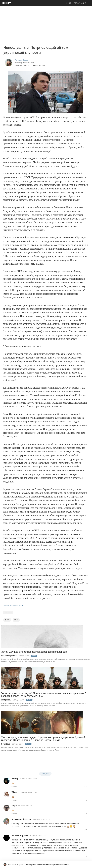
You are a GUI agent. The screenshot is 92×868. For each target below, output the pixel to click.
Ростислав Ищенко (13, 606)
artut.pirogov (6, 700)
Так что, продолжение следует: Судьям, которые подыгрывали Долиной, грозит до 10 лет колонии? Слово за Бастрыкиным (43, 739)
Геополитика (8, 613)
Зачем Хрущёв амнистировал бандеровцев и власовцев (34, 652)
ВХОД (69, 3)
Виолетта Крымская (9, 656)
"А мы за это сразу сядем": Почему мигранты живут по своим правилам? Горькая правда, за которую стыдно (44, 695)
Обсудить (45, 774)
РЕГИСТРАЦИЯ (80, 3)
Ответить (14, 787)
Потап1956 (6, 744)
